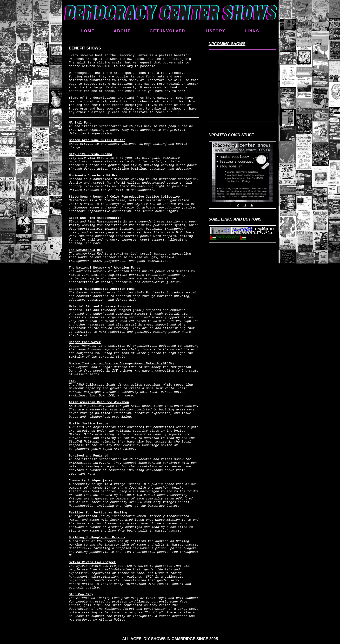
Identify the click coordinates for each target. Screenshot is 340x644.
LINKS (252, 31)
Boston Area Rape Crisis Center (97, 140)
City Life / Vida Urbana (90, 154)
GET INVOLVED (167, 31)
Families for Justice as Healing (98, 513)
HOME (88, 31)
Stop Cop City (81, 594)
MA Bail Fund (80, 123)
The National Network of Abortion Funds (105, 268)
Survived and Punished (89, 456)
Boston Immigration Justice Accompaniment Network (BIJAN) (122, 364)
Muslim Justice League (89, 424)
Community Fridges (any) (90, 481)
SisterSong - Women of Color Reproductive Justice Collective (124, 197)
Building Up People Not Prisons (97, 537)
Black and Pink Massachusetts (95, 218)
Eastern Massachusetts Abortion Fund (102, 289)
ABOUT (122, 31)
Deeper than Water (85, 342)
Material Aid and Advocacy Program (100, 307)
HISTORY (215, 31)
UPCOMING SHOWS (227, 44)
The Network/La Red (86, 250)
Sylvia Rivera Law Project (92, 562)
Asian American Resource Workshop (99, 402)
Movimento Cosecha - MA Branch (96, 176)
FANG (73, 381)
